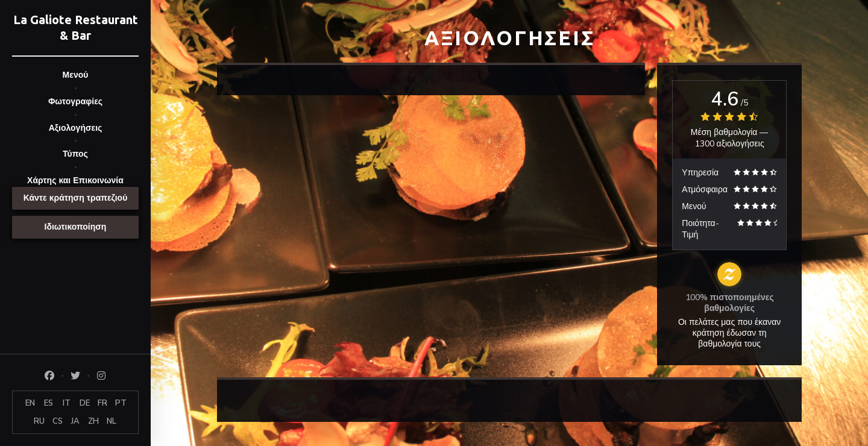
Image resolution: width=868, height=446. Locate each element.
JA (75, 421)
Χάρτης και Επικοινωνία (75, 181)
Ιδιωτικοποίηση (76, 227)
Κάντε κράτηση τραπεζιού (76, 198)
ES (49, 403)
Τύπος (75, 154)
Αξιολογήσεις (76, 128)
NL (112, 421)
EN (30, 403)
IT (67, 403)
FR (102, 403)
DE (85, 403)
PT (121, 403)
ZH (93, 421)
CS (58, 421)
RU (39, 421)
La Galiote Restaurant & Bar (76, 27)
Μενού (76, 75)
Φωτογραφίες (75, 102)
